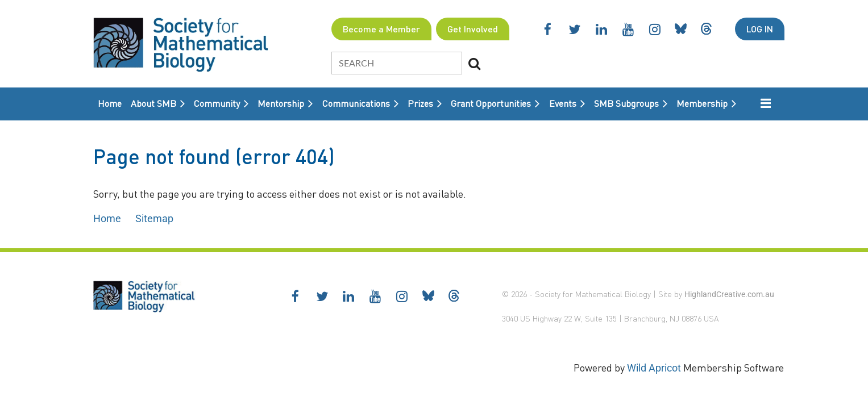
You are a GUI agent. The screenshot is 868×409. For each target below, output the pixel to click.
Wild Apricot (654, 368)
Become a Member (381, 29)
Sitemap (154, 218)
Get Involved (473, 29)
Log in (760, 29)
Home (107, 218)
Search (474, 64)
